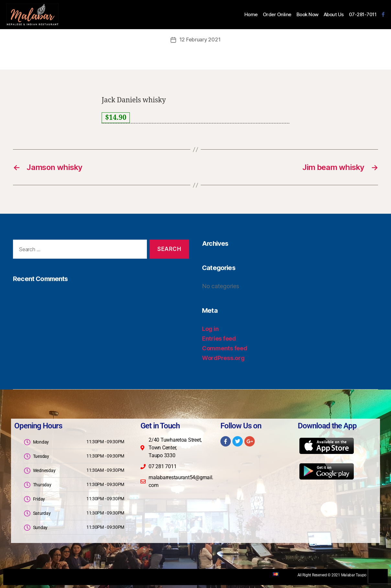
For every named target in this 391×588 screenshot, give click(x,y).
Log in (210, 328)
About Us (334, 15)
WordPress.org (223, 358)
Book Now (307, 15)
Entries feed (219, 338)
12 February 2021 (200, 40)
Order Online (277, 15)
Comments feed (225, 348)
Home (251, 15)
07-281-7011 (363, 15)
